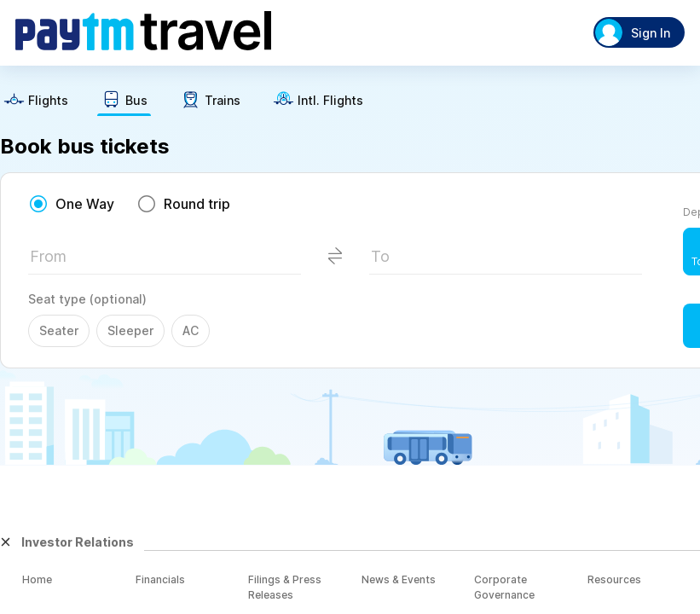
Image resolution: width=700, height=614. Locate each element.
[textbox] (165, 261)
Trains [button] (223, 101)
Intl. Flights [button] (330, 101)
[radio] (71, 204)
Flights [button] (48, 101)
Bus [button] (136, 101)
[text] (36, 102)
